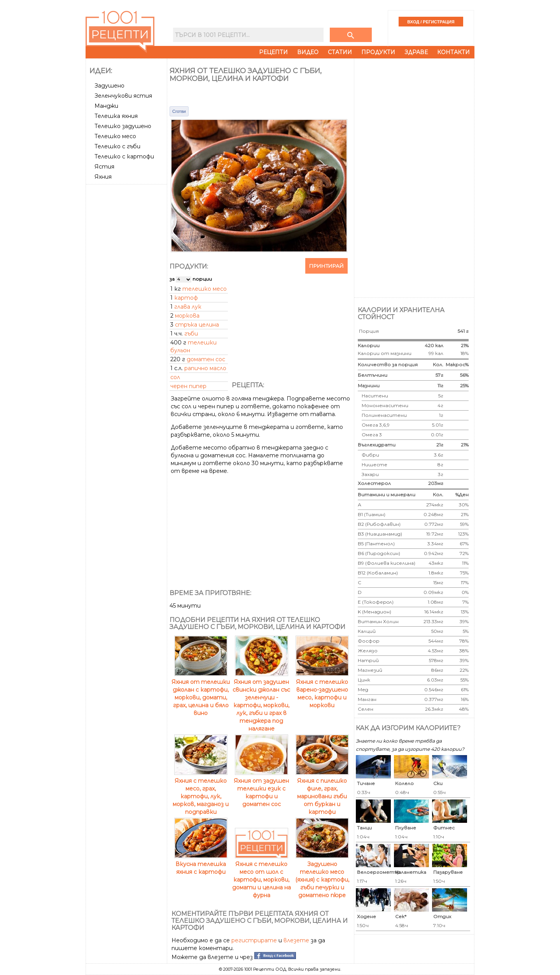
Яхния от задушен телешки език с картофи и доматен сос (261, 789)
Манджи (106, 106)
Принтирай (326, 266)
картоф (186, 298)
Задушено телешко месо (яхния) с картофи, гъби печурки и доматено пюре (322, 876)
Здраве (416, 52)
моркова (187, 316)
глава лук (188, 307)
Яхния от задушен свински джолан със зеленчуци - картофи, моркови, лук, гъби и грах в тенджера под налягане (261, 701)
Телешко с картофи (124, 156)
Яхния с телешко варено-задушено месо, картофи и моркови (322, 690)
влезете (296, 940)
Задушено (109, 86)
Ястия (104, 167)
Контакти (453, 52)
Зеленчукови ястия (123, 96)
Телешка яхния (116, 116)
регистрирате (254, 940)
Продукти (378, 52)
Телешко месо (115, 136)
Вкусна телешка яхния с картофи (201, 864)
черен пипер (188, 386)
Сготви (179, 111)
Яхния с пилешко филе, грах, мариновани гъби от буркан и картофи (322, 792)
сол (175, 377)
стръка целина (197, 325)
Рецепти (273, 52)
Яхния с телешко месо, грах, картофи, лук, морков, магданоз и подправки (201, 792)
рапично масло (205, 368)
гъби (191, 334)
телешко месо (205, 289)
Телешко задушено (123, 126)
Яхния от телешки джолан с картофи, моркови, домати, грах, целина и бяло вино (201, 694)
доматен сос (206, 359)
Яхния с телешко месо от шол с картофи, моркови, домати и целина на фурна (262, 876)
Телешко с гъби (117, 146)
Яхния (103, 177)
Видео (308, 52)
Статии (340, 52)
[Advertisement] (127, 304)
